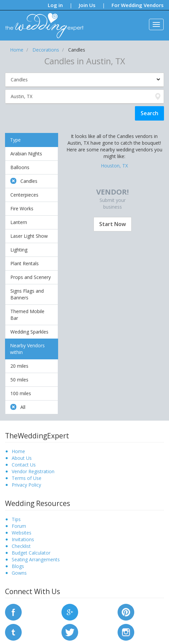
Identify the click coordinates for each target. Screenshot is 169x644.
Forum (19, 526)
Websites (22, 533)
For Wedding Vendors (138, 5)
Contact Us (24, 465)
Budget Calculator (31, 553)
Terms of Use (27, 478)
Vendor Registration (33, 471)
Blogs (18, 566)
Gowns (19, 573)
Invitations (23, 539)
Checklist (21, 546)
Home (18, 451)
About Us (22, 458)
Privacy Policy (26, 485)
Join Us (87, 5)
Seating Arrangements (36, 559)
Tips (16, 519)
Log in (55, 5)
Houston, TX (114, 166)
